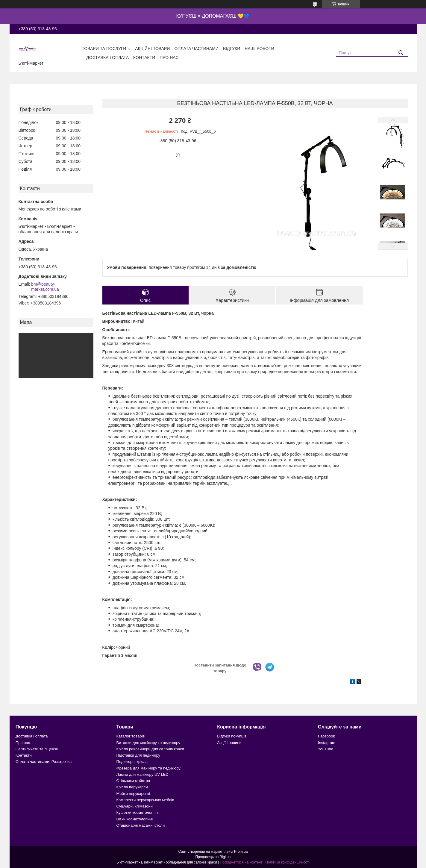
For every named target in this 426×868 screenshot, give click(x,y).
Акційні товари (152, 49)
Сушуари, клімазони (135, 806)
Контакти (144, 57)
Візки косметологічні (135, 819)
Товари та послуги (104, 49)
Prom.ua (241, 852)
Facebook (326, 736)
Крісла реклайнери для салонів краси (150, 749)
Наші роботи (259, 49)
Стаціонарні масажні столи (141, 825)
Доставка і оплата (107, 57)
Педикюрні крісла (132, 762)
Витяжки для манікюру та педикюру (148, 743)
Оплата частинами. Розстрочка (44, 762)
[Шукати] (401, 53)
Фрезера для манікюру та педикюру (148, 768)
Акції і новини (229, 743)
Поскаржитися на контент (241, 862)
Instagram (327, 743)
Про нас (169, 57)
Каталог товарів (131, 736)
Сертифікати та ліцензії (37, 749)
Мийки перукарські (133, 794)
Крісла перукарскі (132, 787)
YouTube (326, 749)
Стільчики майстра (133, 781)
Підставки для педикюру (138, 755)
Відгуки (232, 49)
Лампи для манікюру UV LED (142, 774)
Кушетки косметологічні (138, 812)
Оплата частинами (196, 49)
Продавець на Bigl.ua (213, 857)
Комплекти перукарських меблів (145, 800)
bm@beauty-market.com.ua (45, 287)
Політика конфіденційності (287, 862)
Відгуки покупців (232, 736)
